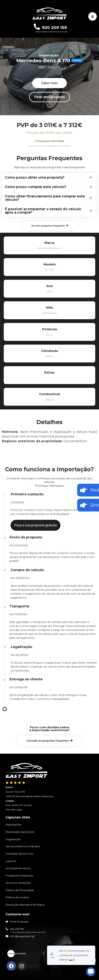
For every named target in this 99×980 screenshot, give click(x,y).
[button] (49, 83)
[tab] (49, 177)
